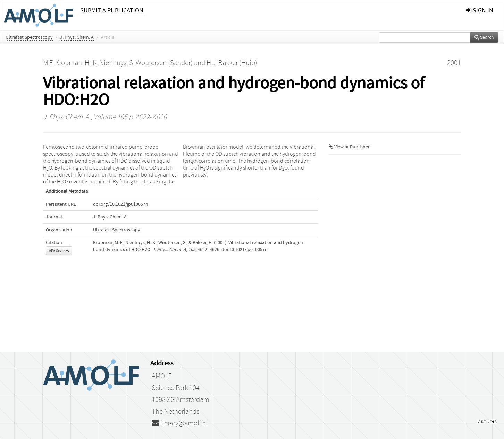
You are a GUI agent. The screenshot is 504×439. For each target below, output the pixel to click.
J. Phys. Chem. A (77, 37)
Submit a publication (112, 11)
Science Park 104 (176, 388)
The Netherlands (175, 412)
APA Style (59, 251)
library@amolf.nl (180, 423)
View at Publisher (349, 147)
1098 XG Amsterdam (180, 400)
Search (484, 37)
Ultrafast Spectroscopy (29, 37)
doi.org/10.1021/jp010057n (121, 204)
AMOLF (162, 376)
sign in (480, 11)
